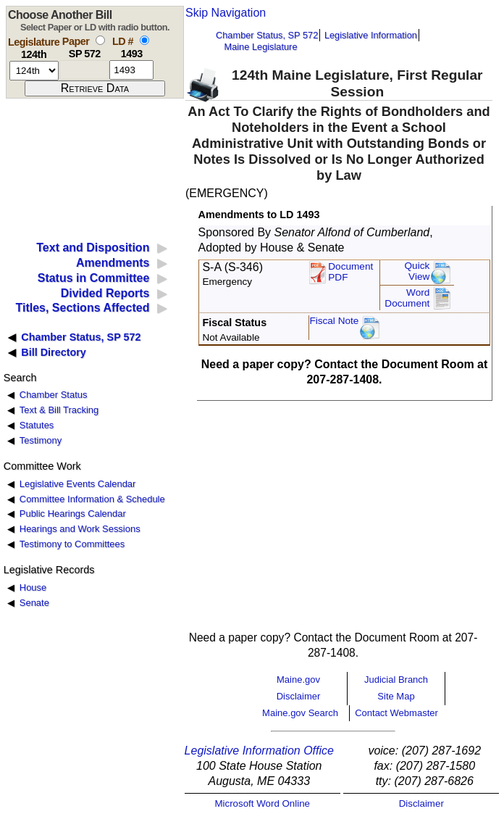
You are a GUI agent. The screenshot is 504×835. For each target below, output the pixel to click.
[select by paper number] (100, 40)
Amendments (113, 263)
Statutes (37, 425)
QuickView (417, 271)
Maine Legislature (260, 47)
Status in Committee (94, 278)
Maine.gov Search (300, 713)
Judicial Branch (396, 680)
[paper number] (84, 70)
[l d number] (131, 70)
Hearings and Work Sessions (80, 529)
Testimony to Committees (72, 544)
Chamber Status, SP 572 (267, 35)
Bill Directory (54, 352)
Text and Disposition (93, 248)
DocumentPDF (350, 272)
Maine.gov (298, 680)
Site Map (396, 696)
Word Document (407, 298)
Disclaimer (299, 696)
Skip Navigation (226, 13)
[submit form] (95, 88)
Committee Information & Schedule (92, 499)
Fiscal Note (334, 321)
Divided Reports (105, 293)
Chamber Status (54, 395)
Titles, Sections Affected (82, 308)
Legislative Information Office (259, 751)
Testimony (41, 440)
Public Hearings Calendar (73, 514)
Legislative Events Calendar (78, 484)
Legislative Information (371, 35)
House (33, 587)
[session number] (34, 71)
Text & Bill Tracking (59, 410)
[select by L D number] (144, 40)
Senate (34, 603)
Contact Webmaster (396, 713)
